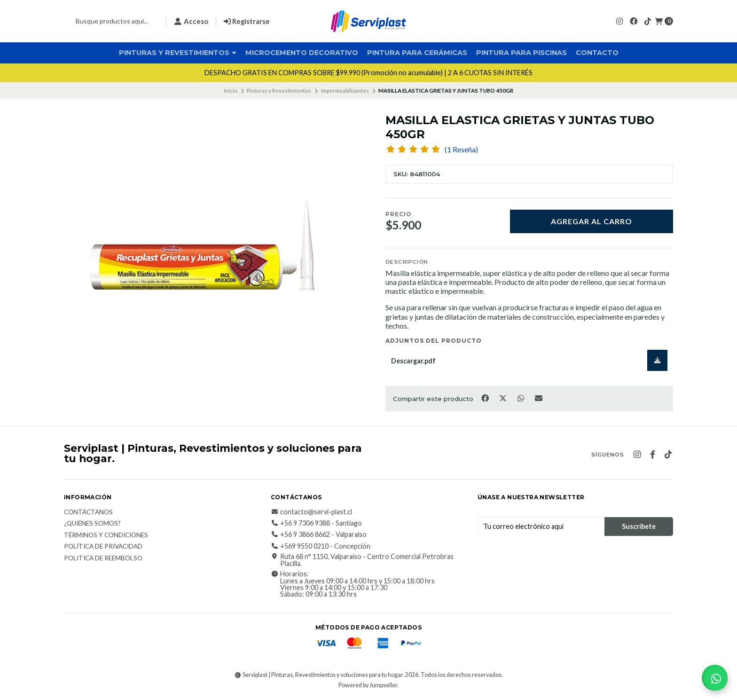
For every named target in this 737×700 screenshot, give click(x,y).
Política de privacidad (103, 547)
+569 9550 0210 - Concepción (321, 546)
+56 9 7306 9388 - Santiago (316, 523)
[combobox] (111, 21)
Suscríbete (639, 526)
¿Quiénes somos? (92, 524)
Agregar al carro (592, 221)
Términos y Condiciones (106, 535)
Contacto (597, 53)
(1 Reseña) (461, 149)
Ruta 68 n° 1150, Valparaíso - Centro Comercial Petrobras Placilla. (362, 560)
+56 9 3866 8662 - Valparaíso (319, 535)
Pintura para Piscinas (521, 53)
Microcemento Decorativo (302, 53)
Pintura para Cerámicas (417, 53)
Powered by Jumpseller (368, 685)
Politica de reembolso (103, 558)
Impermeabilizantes (345, 90)
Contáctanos (88, 512)
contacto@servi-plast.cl (311, 512)
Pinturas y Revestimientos (178, 53)
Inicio (231, 90)
